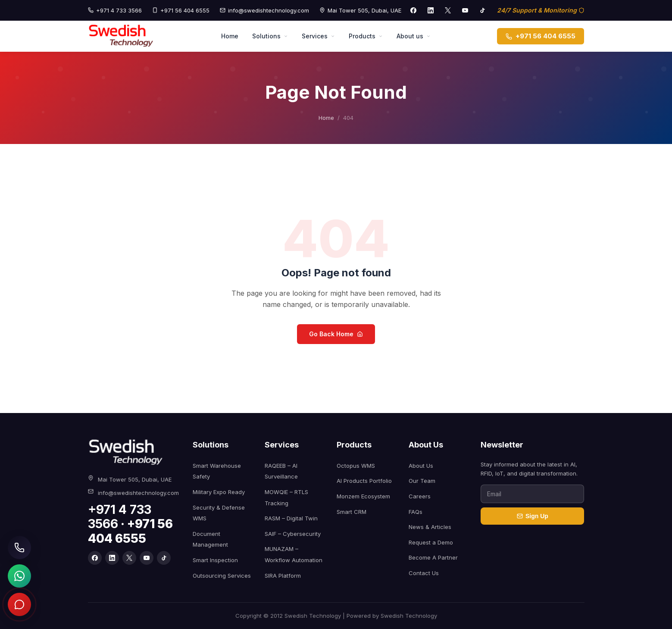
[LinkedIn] (431, 10)
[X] (448, 10)
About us (414, 36)
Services (318, 36)
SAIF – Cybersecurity (293, 534)
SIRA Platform (283, 576)
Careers (420, 496)
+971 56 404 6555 (181, 10)
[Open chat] (19, 604)
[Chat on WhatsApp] (19, 576)
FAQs (416, 512)
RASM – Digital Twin (291, 518)
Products (366, 36)
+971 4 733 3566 (115, 10)
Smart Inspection (215, 560)
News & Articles (430, 527)
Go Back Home (336, 334)
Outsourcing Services (222, 576)
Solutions (270, 36)
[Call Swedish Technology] (19, 548)
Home (230, 36)
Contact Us (424, 573)
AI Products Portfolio (364, 481)
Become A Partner (433, 557)
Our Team (422, 481)
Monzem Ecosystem (363, 496)
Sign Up (533, 516)
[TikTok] (482, 10)
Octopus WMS (356, 466)
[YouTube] (465, 10)
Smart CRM (352, 512)
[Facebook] (413, 10)
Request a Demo (431, 542)
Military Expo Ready (219, 492)
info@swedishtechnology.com (264, 10)
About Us (421, 466)
